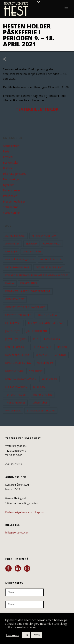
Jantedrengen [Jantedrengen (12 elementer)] (13, 331)
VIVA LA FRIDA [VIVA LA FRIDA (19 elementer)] (13, 411)
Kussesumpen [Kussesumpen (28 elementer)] (52, 339)
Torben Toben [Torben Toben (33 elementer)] (39, 403)
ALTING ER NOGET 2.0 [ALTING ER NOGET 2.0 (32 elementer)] (44, 236)
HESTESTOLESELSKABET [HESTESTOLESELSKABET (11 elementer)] (18, 315)
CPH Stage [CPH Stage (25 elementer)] (11, 252)
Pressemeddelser (14, 202)
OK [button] (26, 635)
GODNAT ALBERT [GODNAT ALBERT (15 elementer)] (15, 299)
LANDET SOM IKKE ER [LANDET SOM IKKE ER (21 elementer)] (17, 347)
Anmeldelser (11, 146)
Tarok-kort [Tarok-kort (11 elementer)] (39, 387)
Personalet (10, 196)
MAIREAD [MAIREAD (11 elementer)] (62, 347)
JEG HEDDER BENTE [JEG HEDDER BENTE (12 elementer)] (37, 331)
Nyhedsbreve (11, 190)
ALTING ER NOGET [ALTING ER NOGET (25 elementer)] (15, 236)
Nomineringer (12, 179)
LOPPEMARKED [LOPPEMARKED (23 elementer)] (43, 347)
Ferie (6, 151)
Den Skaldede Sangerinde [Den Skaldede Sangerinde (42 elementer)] (20, 259)
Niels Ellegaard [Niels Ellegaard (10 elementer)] (45, 363)
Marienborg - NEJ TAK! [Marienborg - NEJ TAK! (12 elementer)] (17, 355)
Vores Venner (11, 213)
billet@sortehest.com (17, 533)
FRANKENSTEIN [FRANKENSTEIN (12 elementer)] (29, 283)
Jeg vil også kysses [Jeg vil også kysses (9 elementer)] (16, 339)
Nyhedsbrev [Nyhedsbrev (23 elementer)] (36, 371)
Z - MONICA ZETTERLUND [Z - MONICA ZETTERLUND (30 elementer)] (41, 411)
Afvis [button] (37, 635)
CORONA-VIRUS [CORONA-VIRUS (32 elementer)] (52, 244)
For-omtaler (11, 163)
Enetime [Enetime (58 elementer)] (10, 283)
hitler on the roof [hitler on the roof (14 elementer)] (47, 315)
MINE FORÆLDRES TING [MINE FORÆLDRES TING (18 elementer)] (18, 363)
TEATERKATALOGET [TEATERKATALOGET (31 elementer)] (16, 395)
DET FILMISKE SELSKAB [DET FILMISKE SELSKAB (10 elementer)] (17, 267)
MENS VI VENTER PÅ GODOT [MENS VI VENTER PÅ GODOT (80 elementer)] (51, 355)
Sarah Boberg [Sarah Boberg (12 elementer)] (50, 379)
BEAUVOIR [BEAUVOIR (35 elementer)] (31, 244)
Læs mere (13, 635)
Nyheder (8, 185)
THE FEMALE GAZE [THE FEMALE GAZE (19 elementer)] (15, 403)
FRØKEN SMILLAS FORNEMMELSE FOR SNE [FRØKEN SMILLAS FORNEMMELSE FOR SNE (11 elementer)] (28, 291)
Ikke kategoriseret (14, 174)
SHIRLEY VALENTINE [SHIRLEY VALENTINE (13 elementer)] (16, 387)
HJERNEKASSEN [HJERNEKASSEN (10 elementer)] (13, 323)
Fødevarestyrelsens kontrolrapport (25, 512)
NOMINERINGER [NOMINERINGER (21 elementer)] (14, 371)
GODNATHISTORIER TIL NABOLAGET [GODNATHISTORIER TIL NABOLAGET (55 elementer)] (25, 307)
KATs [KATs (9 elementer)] (35, 339)
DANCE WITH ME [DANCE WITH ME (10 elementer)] (32, 252)
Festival (8, 157)
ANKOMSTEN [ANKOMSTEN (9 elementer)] (12, 244)
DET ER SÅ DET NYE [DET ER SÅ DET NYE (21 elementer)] (50, 259)
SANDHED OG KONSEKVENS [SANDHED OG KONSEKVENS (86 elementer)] (21, 379)
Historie (8, 168)
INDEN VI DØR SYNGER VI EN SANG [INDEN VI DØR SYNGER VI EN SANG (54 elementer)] (46, 323)
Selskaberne (11, 207)
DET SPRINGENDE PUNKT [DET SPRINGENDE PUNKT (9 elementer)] (49, 267)
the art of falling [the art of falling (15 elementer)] (43, 395)
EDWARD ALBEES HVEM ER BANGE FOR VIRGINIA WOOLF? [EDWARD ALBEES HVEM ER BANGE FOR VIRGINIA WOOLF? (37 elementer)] (37, 275)
